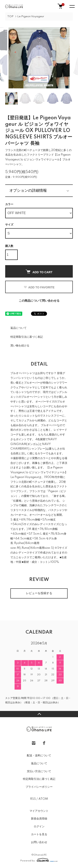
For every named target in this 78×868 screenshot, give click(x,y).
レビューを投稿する (39, 593)
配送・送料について (39, 756)
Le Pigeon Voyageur (31, 16)
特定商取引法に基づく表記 (27, 337)
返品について (19, 328)
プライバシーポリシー (39, 787)
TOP (10, 16)
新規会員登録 (39, 819)
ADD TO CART (39, 272)
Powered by (39, 860)
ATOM (43, 799)
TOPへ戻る (39, 714)
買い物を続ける (20, 346)
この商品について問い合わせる (39, 301)
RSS (33, 799)
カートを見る (39, 834)
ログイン (39, 827)
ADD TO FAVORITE (39, 287)
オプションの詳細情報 (28, 190)
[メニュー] (72, 6)
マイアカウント (39, 811)
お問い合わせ (39, 842)
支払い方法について (39, 771)
